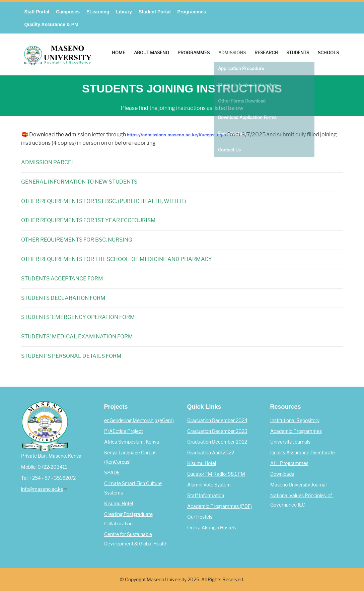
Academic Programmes (296, 431)
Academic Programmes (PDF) (220, 506)
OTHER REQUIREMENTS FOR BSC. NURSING (77, 240)
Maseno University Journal (298, 485)
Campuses (68, 12)
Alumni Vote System (209, 485)
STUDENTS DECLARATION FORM (63, 298)
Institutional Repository (295, 420)
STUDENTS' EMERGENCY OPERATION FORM (78, 317)
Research (266, 53)
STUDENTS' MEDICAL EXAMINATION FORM (77, 337)
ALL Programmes (289, 463)
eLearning (98, 12)
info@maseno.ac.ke (45, 489)
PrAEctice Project (124, 431)
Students (298, 53)
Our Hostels (200, 517)
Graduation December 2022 (217, 442)
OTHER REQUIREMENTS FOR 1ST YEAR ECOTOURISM (88, 220)
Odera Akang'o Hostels (212, 528)
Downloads (282, 474)
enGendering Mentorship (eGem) (139, 420)
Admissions (232, 53)
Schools (328, 53)
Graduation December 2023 (217, 431)
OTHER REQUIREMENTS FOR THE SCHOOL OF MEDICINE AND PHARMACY (117, 259)
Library (124, 12)
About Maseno (152, 53)
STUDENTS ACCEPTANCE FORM (62, 279)
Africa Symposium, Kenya (132, 442)
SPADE (112, 473)
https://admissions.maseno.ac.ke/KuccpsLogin (177, 135)
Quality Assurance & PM (51, 24)
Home (119, 53)
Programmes (192, 12)
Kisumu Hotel (119, 504)
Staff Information (206, 496)
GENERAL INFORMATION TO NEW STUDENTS (79, 182)
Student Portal (155, 12)
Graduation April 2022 (211, 453)
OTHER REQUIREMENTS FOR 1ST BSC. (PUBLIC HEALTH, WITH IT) (104, 201)
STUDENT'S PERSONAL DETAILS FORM (71, 356)
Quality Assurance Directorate (303, 453)
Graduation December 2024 (217, 420)
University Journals (290, 442)
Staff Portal (37, 12)
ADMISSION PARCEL (48, 162)
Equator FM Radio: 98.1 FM (216, 474)
